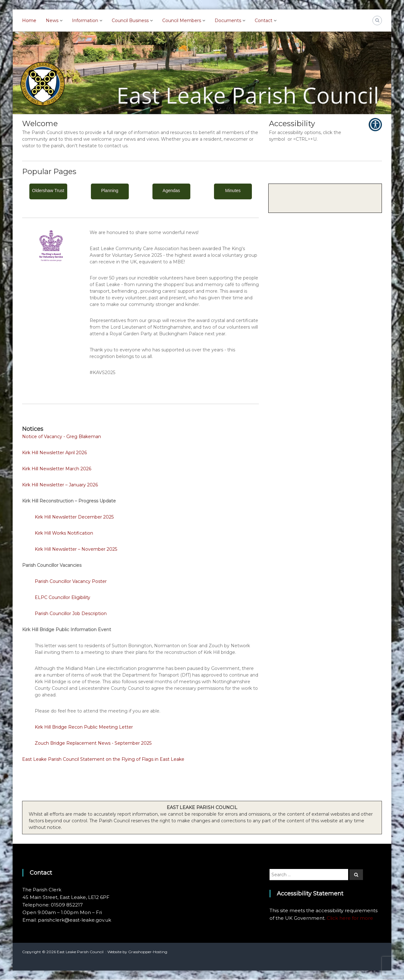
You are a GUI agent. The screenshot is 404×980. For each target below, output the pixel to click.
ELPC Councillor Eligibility (62, 597)
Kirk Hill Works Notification (64, 533)
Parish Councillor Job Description (71, 613)
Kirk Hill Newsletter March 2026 (57, 469)
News (52, 21)
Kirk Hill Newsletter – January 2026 (60, 485)
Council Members (182, 21)
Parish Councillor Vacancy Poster (71, 581)
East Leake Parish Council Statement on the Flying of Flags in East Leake (103, 759)
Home (29, 21)
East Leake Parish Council (80, 952)
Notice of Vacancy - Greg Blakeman (62, 437)
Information (85, 21)
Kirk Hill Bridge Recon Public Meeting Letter (84, 727)
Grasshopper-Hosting (148, 952)
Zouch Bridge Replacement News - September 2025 (93, 743)
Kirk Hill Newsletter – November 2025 (76, 549)
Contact (264, 21)
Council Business (130, 21)
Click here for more (350, 918)
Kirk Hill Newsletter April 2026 (54, 453)
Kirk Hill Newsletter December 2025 (74, 517)
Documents (228, 21)
